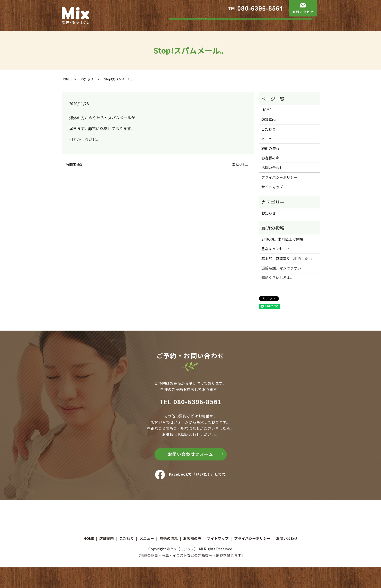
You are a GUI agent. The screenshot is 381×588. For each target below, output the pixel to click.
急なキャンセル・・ (278, 249)
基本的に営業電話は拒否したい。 (288, 258)
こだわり (223, 27)
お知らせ (87, 79)
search (318, 27)
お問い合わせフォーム (191, 454)
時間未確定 (75, 164)
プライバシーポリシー (279, 177)
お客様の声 (298, 27)
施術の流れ (271, 27)
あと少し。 (241, 164)
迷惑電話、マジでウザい (281, 268)
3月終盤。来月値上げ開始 (282, 239)
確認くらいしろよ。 (278, 278)
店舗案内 (200, 27)
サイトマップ (272, 187)
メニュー (246, 27)
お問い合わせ (272, 167)
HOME (179, 27)
